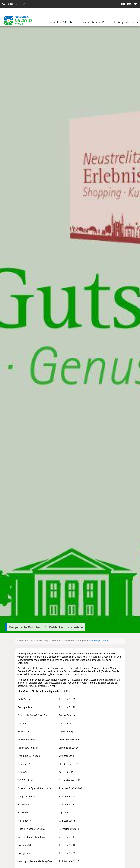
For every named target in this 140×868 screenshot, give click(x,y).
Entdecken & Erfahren (62, 22)
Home (20, 641)
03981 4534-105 (14, 4)
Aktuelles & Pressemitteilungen (69, 641)
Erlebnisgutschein (99, 641)
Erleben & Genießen (94, 22)
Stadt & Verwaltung (38, 641)
